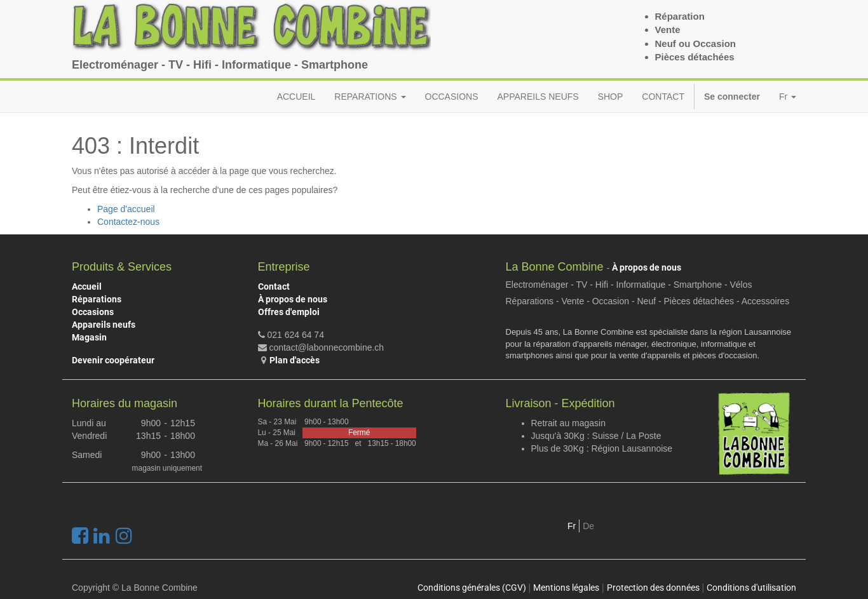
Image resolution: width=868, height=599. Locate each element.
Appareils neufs (104, 325)
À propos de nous (293, 299)
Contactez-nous (128, 222)
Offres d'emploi (289, 312)
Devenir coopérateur (113, 360)
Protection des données (653, 588)
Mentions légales (566, 588)
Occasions (93, 312)
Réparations (97, 299)
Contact (274, 286)
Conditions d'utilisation (751, 588)
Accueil (87, 286)
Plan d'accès (295, 360)
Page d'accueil (126, 209)
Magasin (89, 337)
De (588, 526)
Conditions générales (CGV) (472, 588)
